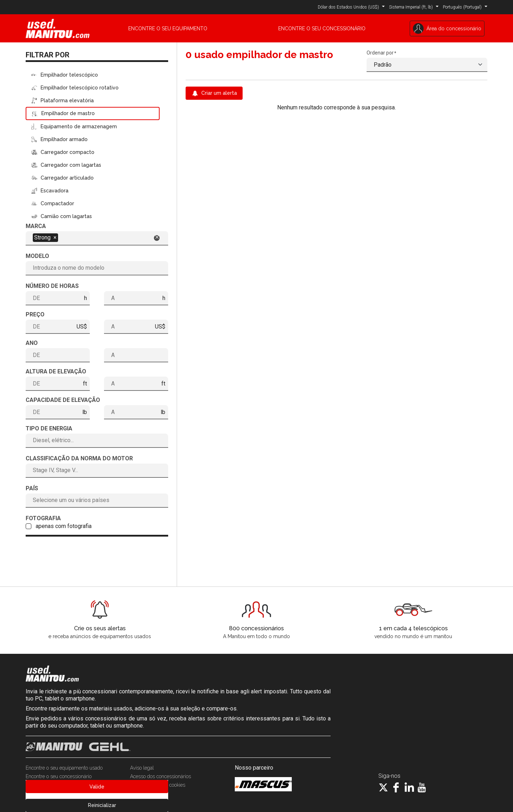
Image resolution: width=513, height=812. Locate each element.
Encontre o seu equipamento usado (64, 768)
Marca (36, 226)
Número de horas (52, 286)
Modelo (37, 256)
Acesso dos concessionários (160, 776)
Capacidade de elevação (63, 400)
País (32, 488)
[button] (351, 7)
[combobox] (97, 238)
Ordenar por (380, 53)
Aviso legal (142, 768)
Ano (32, 343)
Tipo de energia (49, 428)
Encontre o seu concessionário (59, 776)
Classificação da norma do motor (79, 458)
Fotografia (43, 518)
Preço (35, 314)
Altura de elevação (56, 371)
